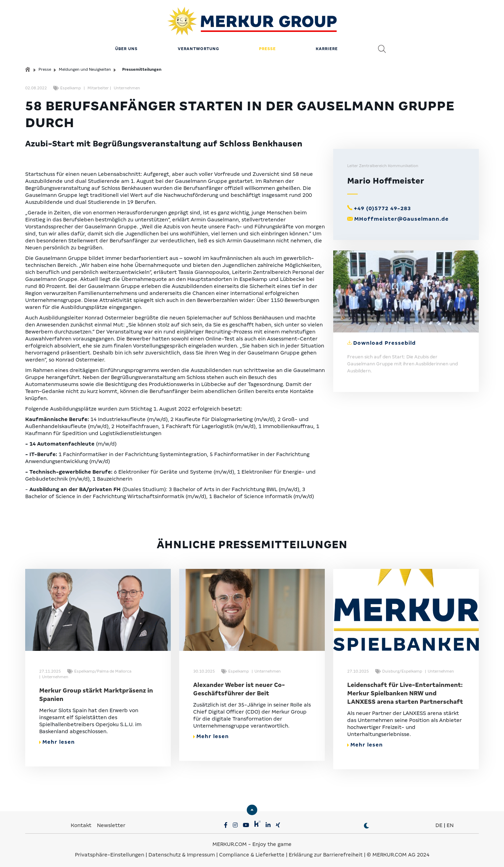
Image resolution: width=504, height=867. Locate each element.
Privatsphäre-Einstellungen (110, 853)
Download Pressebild (384, 341)
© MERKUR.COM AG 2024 (398, 853)
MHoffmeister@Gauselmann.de (401, 217)
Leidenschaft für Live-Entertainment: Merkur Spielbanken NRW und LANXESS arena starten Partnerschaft (405, 692)
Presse (267, 47)
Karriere (327, 47)
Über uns (126, 47)
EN (450, 824)
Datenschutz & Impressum (182, 853)
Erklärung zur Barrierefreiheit (326, 853)
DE (439, 824)
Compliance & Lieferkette (253, 853)
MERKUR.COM (230, 842)
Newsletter (111, 824)
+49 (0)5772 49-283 (382, 207)
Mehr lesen (57, 740)
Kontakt (82, 824)
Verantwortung (198, 47)
